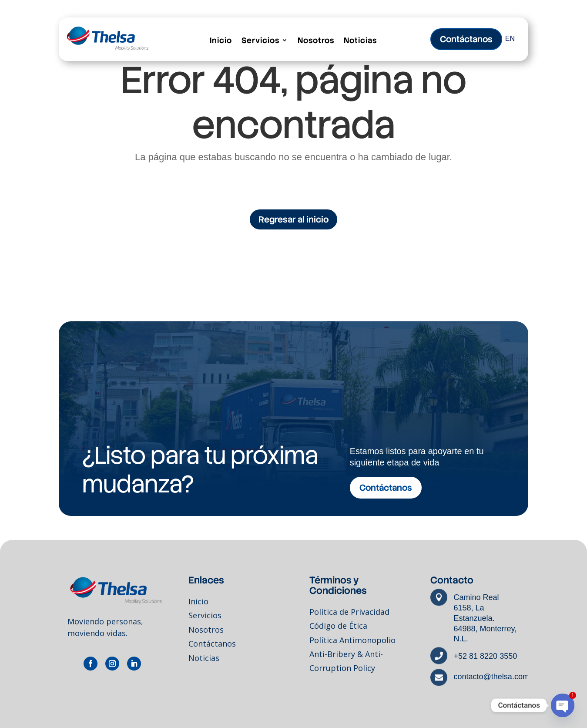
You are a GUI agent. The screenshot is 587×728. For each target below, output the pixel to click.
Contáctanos (212, 645)
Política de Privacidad (349, 615)
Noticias (360, 41)
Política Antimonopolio (352, 642)
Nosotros (316, 41)
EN (510, 39)
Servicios (260, 41)
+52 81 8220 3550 (486, 656)
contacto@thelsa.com (491, 677)
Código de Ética (339, 628)
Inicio (221, 41)
